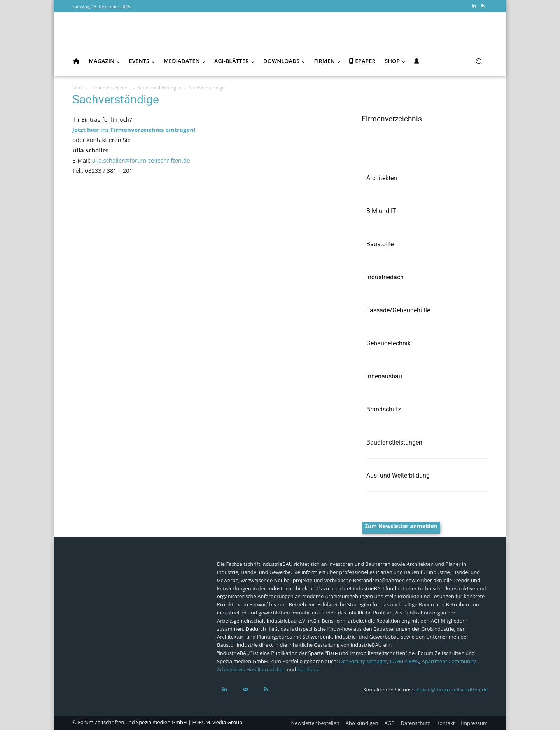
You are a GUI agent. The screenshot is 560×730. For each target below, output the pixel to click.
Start (78, 88)
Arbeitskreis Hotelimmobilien (251, 669)
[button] (479, 61)
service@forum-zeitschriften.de (451, 690)
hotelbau (308, 669)
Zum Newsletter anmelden (401, 526)
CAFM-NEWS (404, 661)
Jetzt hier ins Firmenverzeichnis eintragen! (134, 130)
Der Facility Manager (363, 661)
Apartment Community (449, 661)
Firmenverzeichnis (110, 88)
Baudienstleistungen (159, 88)
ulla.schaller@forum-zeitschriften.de (141, 160)
